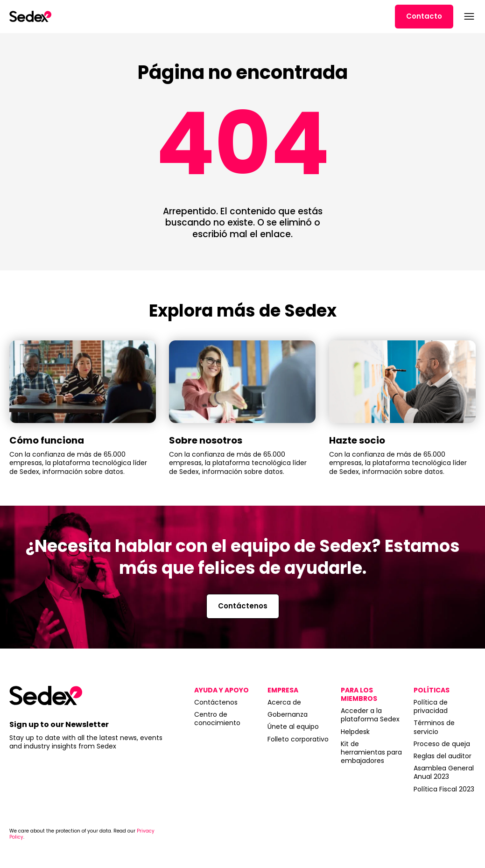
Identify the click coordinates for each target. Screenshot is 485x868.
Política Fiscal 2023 (444, 789)
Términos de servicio (434, 727)
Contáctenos (243, 606)
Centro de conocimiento (217, 719)
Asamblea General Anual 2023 (444, 772)
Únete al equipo (293, 727)
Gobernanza (288, 714)
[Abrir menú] (468, 16)
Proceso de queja (442, 744)
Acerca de (284, 702)
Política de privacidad (431, 706)
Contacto (424, 16)
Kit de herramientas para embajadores (371, 752)
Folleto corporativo (298, 739)
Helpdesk (355, 732)
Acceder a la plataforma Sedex (370, 715)
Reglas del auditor (443, 756)
